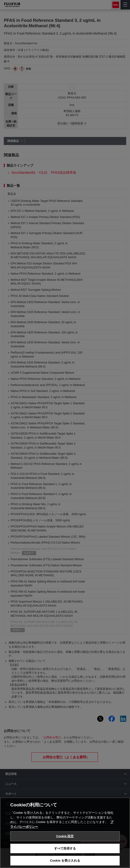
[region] (65, 833)
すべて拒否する (65, 848)
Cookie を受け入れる (65, 861)
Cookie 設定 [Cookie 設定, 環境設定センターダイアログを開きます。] (65, 836)
